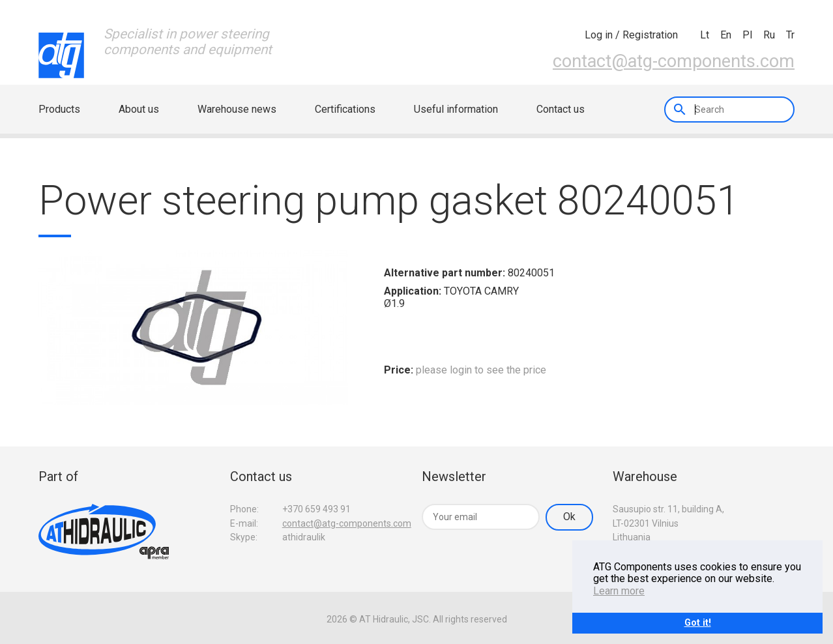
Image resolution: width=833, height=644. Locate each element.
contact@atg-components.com (674, 61)
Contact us (561, 109)
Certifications (345, 109)
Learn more (619, 591)
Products (59, 109)
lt (705, 35)
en (726, 35)
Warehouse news (237, 109)
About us (139, 109)
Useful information (456, 109)
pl (747, 35)
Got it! (698, 623)
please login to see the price (481, 370)
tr (790, 35)
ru (769, 35)
